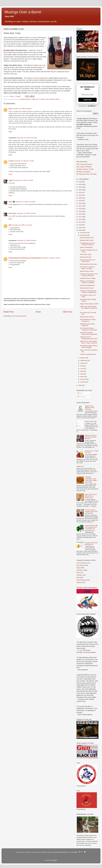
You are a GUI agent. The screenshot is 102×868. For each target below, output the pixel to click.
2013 (80, 217)
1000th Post (80, 466)
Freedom (79, 575)
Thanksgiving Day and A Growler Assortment (87, 244)
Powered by (88, 106)
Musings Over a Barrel (23, 12)
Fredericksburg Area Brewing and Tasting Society (25, 258)
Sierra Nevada (39, 78)
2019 (80, 201)
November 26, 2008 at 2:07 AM (26, 213)
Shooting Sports (81, 580)
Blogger (55, 860)
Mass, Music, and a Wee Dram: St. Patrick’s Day (91, 496)
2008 (80, 230)
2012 (80, 219)
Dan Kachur (12, 213)
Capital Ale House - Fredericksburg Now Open (89, 338)
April (82, 374)
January (83, 382)
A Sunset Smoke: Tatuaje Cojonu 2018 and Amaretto (91, 512)
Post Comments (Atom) (19, 316)
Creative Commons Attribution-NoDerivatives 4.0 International (63, 852)
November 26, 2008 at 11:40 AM (22, 225)
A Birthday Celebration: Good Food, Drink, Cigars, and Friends (91, 480)
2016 (80, 209)
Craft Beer (42, 99)
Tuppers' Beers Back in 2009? (89, 304)
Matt (10, 225)
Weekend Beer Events (87, 240)
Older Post (67, 312)
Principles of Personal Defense (86, 652)
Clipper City (37, 65)
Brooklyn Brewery (12, 52)
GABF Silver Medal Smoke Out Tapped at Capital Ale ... (89, 308)
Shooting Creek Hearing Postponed (87, 325)
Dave (10, 109)
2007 (80, 385)
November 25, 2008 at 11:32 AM (24, 161)
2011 (80, 222)
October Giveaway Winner (88, 354)
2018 (80, 203)
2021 (80, 195)
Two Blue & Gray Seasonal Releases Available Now (88, 292)
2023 (80, 190)
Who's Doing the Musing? (84, 164)
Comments (82, 397)
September (84, 360)
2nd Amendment (81, 563)
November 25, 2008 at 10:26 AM (27, 138)
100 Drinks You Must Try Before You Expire (87, 268)
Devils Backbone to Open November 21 (88, 320)
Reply (10, 132)
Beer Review (80, 565)
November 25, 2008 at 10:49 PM (25, 202)
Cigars (78, 568)
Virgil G (11, 180)
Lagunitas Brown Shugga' (88, 278)
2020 (80, 198)
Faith (78, 573)
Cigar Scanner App (91, 421)
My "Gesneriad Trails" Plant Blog (86, 174)
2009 (80, 228)
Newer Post (9, 312)
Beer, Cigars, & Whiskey (84, 167)
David (10, 202)
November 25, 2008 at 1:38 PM (24, 180)
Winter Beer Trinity (86, 254)
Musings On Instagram (83, 172)
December (84, 233)
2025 (80, 184)
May (82, 371)
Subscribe (87, 100)
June (82, 369)
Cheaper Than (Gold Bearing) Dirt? (91, 544)
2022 (80, 192)
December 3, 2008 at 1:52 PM (51, 258)
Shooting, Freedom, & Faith (85, 169)
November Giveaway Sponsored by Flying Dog (88, 333)
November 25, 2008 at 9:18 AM (22, 109)
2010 (80, 225)
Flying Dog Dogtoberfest (87, 285)
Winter (58, 99)
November (84, 235)
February (83, 379)
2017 (80, 206)
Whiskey (79, 582)
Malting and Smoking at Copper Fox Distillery (87, 282)
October (83, 358)
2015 (80, 211)
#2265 (83, 701)
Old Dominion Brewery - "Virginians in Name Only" (89, 329)
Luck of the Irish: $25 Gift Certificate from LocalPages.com (91, 527)
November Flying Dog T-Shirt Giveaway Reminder (89, 275)
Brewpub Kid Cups (86, 257)
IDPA (78, 578)
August (83, 363)
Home (38, 312)
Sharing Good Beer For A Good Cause (88, 261)
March (82, 377)
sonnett (11, 161)
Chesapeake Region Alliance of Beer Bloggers (89, 346)
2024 (80, 187)
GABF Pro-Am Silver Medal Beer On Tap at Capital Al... (89, 342)
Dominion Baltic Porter (87, 238)
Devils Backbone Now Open (89, 264)
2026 (80, 182)
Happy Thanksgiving (86, 247)
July (82, 366)
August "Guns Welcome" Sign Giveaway (90, 407)
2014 (80, 214)
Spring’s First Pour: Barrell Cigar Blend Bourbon (91, 437)
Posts (80, 393)
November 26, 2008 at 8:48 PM (27, 240)
